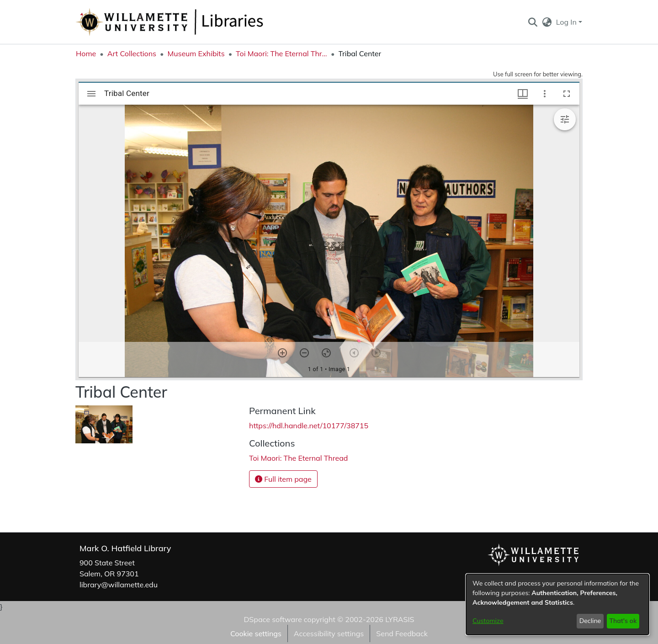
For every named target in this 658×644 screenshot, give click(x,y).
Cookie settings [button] (256, 633)
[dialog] (557, 604)
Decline (590, 621)
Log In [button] (567, 22)
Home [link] (86, 53)
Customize (488, 621)
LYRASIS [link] (400, 619)
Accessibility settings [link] (329, 633)
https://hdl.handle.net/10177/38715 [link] (309, 426)
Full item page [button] (283, 479)
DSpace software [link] (273, 619)
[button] (533, 22)
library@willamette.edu (119, 585)
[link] (298, 458)
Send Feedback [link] (402, 633)
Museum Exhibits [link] (196, 53)
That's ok (623, 621)
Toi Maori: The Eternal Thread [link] (281, 53)
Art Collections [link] (132, 53)
